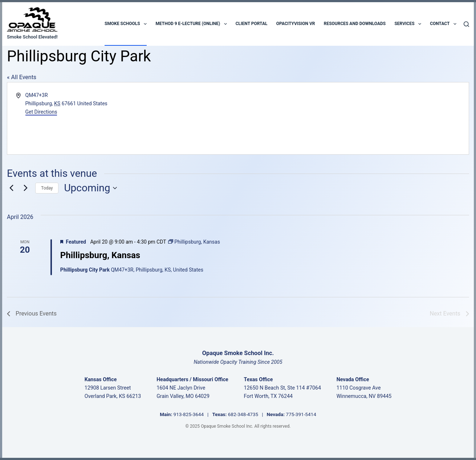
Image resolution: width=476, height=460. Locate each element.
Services (408, 24)
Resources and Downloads (355, 24)
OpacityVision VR (296, 24)
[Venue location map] (353, 118)
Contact (443, 24)
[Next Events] (25, 188)
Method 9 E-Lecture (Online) (191, 24)
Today (47, 188)
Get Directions (41, 112)
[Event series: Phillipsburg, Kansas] (194, 242)
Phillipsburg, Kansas (100, 255)
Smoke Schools (126, 24)
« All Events (22, 77)
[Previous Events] (11, 188)
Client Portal (252, 24)
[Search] (466, 24)
